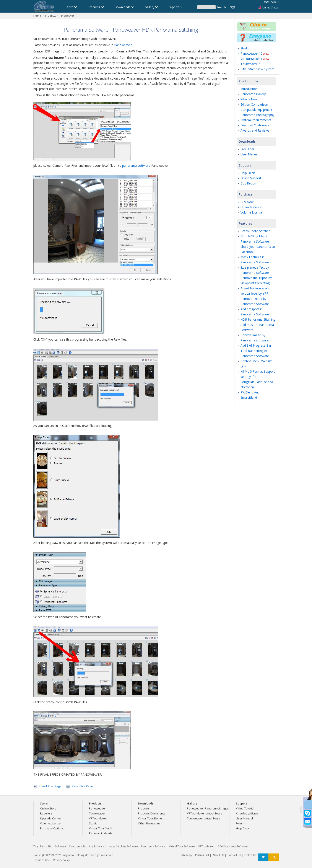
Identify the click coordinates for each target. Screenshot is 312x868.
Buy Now (247, 202)
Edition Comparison (254, 104)
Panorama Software (153, 846)
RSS (274, 857)
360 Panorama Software (233, 846)
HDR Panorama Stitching (258, 319)
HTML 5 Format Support (258, 371)
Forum (240, 823)
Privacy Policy (62, 860)
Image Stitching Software (123, 846)
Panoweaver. (123, 45)
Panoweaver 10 (255, 53)
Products (51, 16)
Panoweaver (67, 16)
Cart (233, 7)
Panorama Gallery (253, 94)
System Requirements (256, 120)
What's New (249, 99)
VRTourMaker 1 (255, 59)
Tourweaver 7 (250, 64)
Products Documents (152, 813)
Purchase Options (52, 828)
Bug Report (249, 183)
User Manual (249, 154)
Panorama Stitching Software (87, 846)
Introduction (249, 89)
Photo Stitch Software (53, 846)
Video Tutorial (245, 808)
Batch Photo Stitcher (255, 231)
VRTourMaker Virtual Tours (205, 813)
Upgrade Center (252, 207)
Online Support (251, 178)
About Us (218, 855)
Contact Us (234, 855)
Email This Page (50, 786)
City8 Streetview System (257, 69)
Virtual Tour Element (151, 818)
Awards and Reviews (255, 130)
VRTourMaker (98, 818)
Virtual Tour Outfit (101, 828)
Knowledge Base (247, 813)
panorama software (136, 166)
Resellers (46, 813)
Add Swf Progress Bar (256, 345)
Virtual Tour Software (182, 846)
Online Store (48, 808)
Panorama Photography (257, 115)
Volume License (252, 212)
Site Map (187, 855)
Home (37, 16)
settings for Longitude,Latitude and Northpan (257, 382)
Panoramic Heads (101, 833)
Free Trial (247, 149)
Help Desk (248, 173)
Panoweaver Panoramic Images (208, 808)
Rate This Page (82, 786)
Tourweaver (97, 813)
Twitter (263, 857)
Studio (245, 48)
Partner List (202, 855)
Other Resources (149, 823)
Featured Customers (255, 125)
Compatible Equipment (256, 110)
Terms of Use (42, 860)
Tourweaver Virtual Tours (204, 818)
